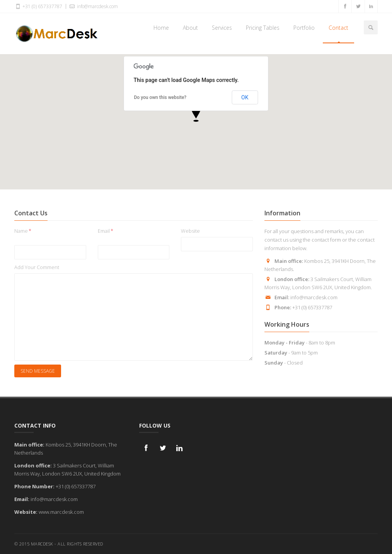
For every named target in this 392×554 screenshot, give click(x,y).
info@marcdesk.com (93, 6)
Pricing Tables (263, 28)
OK (245, 97)
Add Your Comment (37, 267)
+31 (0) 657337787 (38, 6)
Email (106, 231)
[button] (196, 113)
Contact (338, 28)
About (190, 28)
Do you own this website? (160, 97)
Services (222, 28)
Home (161, 28)
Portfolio (304, 28)
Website (190, 231)
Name (23, 231)
